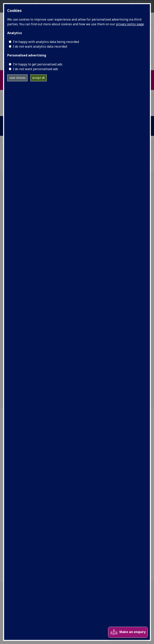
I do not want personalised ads (35, 69)
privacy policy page (130, 24)
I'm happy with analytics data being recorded (46, 42)
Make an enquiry (128, 632)
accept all (38, 78)
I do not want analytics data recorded (40, 46)
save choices (17, 78)
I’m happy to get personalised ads (38, 64)
